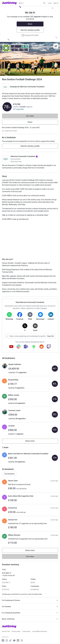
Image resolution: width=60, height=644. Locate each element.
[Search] (44, 3)
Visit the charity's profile (30, 30)
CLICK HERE (6, 196)
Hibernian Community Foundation (32, 87)
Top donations (9, 474)
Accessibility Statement (40, 631)
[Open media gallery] (30, 59)
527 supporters (18, 109)
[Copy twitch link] (49, 347)
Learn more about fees (35, 594)
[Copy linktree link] (34, 347)
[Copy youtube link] (11, 347)
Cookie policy (26, 631)
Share (30, 24)
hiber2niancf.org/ (16, 162)
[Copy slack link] (19, 347)
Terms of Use (6, 631)
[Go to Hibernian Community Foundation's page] (6, 159)
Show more (32, 441)
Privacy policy (16, 631)
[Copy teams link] (26, 347)
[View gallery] (56, 46)
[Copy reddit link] (42, 347)
